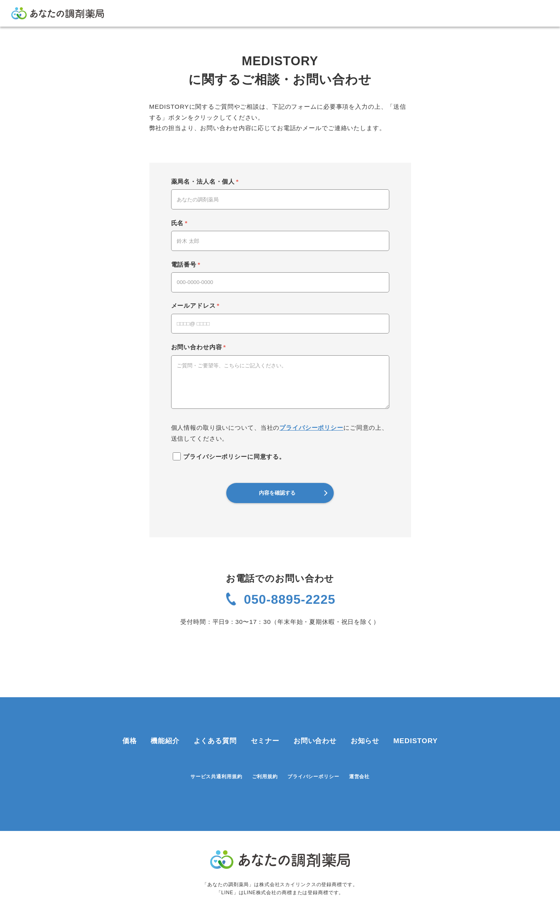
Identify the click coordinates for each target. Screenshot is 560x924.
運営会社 (359, 756)
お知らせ (365, 720)
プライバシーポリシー (311, 428)
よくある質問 (215, 720)
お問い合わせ (315, 720)
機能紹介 (165, 720)
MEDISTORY (415, 720)
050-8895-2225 (290, 599)
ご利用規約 (265, 756)
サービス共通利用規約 (216, 756)
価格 (130, 720)
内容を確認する (293, 493)
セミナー (265, 720)
